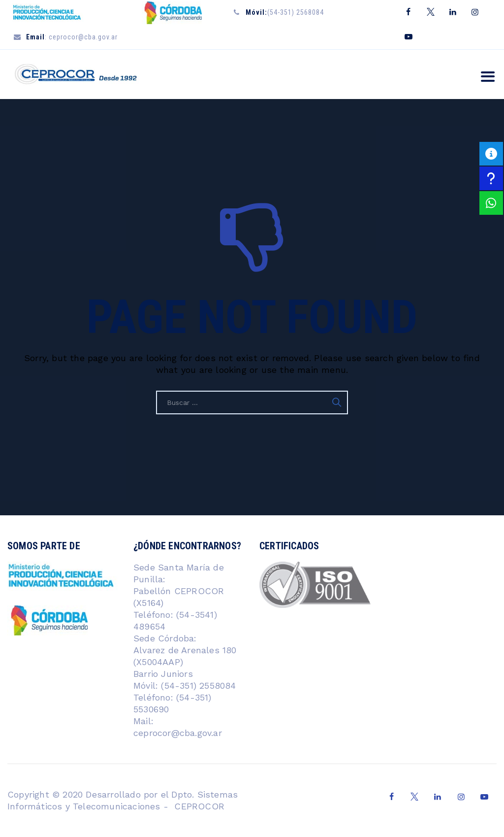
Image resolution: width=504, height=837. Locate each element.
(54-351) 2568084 (285, 12)
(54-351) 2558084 (197, 686)
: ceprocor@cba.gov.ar (72, 37)
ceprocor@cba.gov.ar (178, 733)
